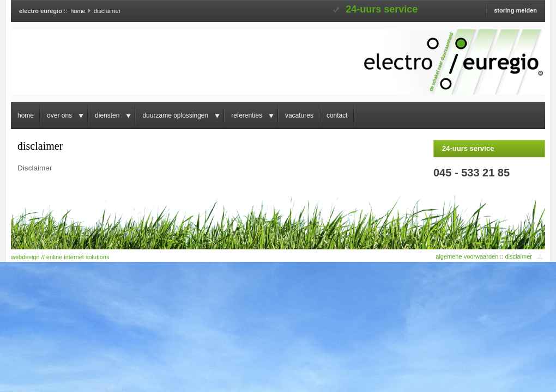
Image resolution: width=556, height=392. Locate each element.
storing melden (515, 10)
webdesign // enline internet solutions (60, 257)
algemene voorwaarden (467, 256)
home (78, 11)
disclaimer (518, 256)
